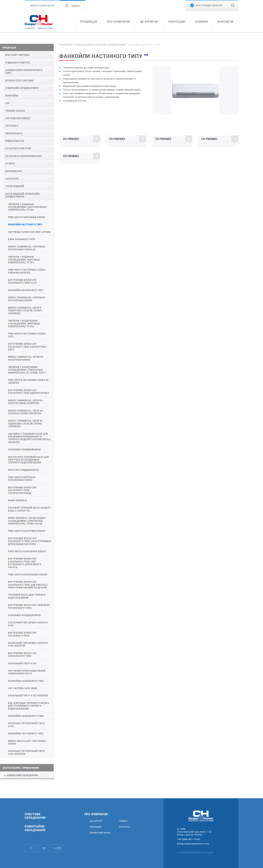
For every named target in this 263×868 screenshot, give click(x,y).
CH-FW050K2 (220, 139)
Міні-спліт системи (17, 55)
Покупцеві (177, 22)
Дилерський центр (100, 833)
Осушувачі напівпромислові (24, 156)
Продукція (88, 22)
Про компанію (119, 22)
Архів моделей (15, 186)
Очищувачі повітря (18, 63)
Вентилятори (14, 171)
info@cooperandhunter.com (193, 844)
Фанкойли (12, 96)
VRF (8, 103)
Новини (202, 22)
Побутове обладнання (35, 816)
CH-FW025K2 (82, 139)
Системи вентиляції (18, 118)
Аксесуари (12, 179)
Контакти (226, 22)
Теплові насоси (15, 111)
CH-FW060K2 (82, 156)
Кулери (10, 163)
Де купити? (149, 22)
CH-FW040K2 (174, 139)
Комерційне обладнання (35, 828)
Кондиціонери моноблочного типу (24, 71)
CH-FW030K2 (128, 139)
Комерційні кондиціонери (22, 88)
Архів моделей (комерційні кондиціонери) (23, 195)
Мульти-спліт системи (19, 80)
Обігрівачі (12, 126)
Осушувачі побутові (18, 148)
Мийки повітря (15, 141)
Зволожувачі (14, 133)
